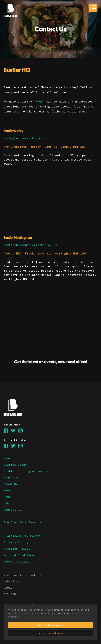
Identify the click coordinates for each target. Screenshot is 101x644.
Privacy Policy (16, 542)
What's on (12, 478)
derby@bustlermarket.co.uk (26, 138)
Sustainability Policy (22, 536)
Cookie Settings (17, 562)
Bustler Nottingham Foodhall (28, 471)
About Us (11, 484)
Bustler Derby (15, 465)
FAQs (39, 102)
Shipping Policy (17, 549)
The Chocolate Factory (22, 522)
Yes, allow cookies (50, 625)
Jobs (7, 503)
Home (7, 458)
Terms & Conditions (20, 555)
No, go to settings (50, 633)
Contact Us (12, 510)
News (7, 490)
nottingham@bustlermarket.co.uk (30, 245)
